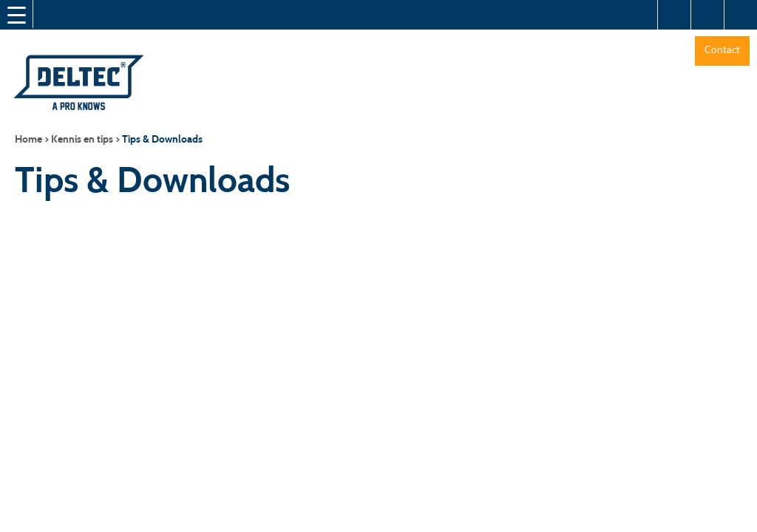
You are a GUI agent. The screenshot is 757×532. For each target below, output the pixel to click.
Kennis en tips (82, 139)
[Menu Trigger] (16, 15)
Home (28, 139)
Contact (722, 50)
